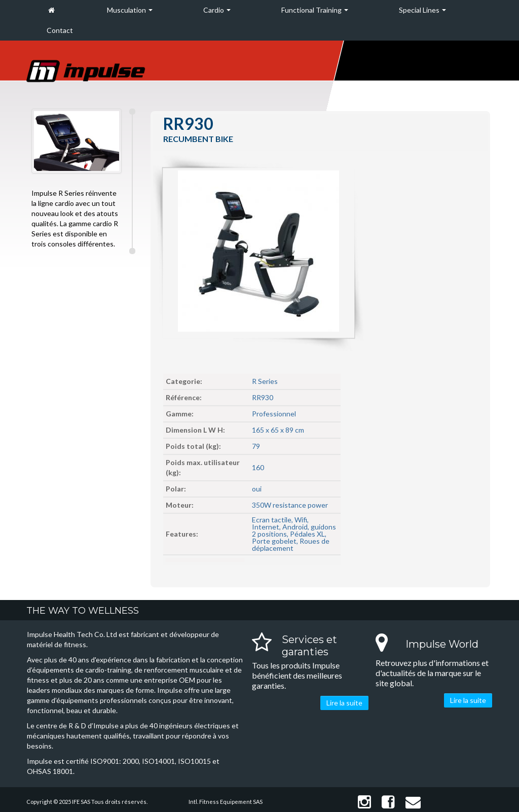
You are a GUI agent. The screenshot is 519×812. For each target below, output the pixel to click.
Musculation (130, 10)
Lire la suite (344, 703)
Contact (60, 30)
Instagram (364, 802)
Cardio (217, 10)
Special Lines (422, 10)
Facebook (388, 802)
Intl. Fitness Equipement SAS (226, 802)
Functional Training (315, 10)
